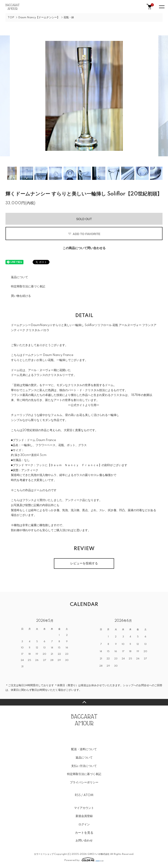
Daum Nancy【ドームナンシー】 (39, 17)
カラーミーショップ (44, 854)
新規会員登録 (84, 816)
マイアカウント (84, 808)
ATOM (88, 795)
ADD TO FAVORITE (84, 234)
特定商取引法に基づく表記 (28, 286)
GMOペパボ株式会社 (98, 854)
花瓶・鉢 (69, 17)
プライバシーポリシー (84, 782)
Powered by (84, 859)
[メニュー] (161, 7)
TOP (11, 17)
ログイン (84, 824)
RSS (78, 795)
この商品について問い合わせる (84, 248)
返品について (19, 277)
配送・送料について (84, 749)
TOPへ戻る (84, 702)
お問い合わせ (84, 841)
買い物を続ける (21, 296)
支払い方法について (84, 766)
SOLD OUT (84, 219)
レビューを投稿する (84, 563)
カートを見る (84, 833)
